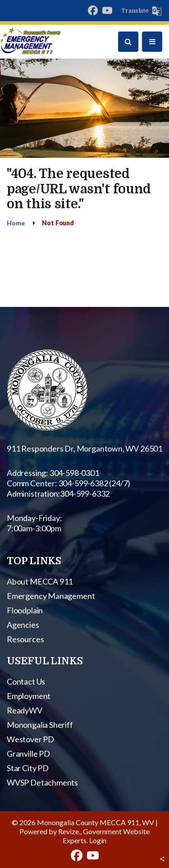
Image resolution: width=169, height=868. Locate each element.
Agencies (23, 625)
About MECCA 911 (40, 581)
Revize (69, 831)
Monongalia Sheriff (40, 725)
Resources (25, 639)
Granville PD (28, 754)
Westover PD (30, 739)
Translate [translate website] (135, 11)
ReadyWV (25, 710)
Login (98, 840)
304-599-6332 (85, 493)
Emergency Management (51, 596)
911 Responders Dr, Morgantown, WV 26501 (84, 448)
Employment (29, 696)
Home (16, 223)
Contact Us (26, 681)
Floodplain (25, 610)
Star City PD (28, 768)
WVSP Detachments (42, 782)
